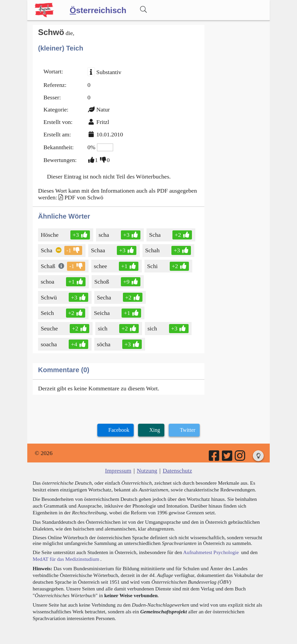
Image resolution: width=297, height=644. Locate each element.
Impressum (118, 471)
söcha (104, 344)
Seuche (50, 328)
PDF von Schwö (84, 197)
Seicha (102, 313)
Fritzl (103, 122)
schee (101, 266)
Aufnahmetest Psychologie (211, 552)
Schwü (49, 297)
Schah (153, 250)
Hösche (50, 235)
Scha (155, 235)
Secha (105, 297)
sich (103, 328)
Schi (153, 266)
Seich (48, 313)
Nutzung (147, 471)
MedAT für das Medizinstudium (66, 559)
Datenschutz (177, 471)
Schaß (48, 266)
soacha (49, 344)
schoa (48, 282)
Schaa (98, 250)
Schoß (102, 282)
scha (104, 235)
